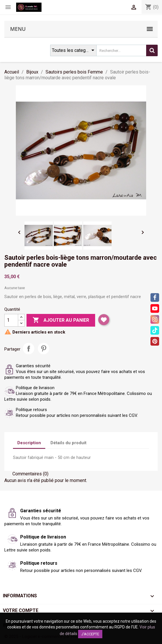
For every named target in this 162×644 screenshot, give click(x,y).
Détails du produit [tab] (68, 443)
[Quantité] (11, 320)
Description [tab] (29, 443)
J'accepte (90, 634)
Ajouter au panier (61, 320)
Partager (29, 349)
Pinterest (44, 349)
